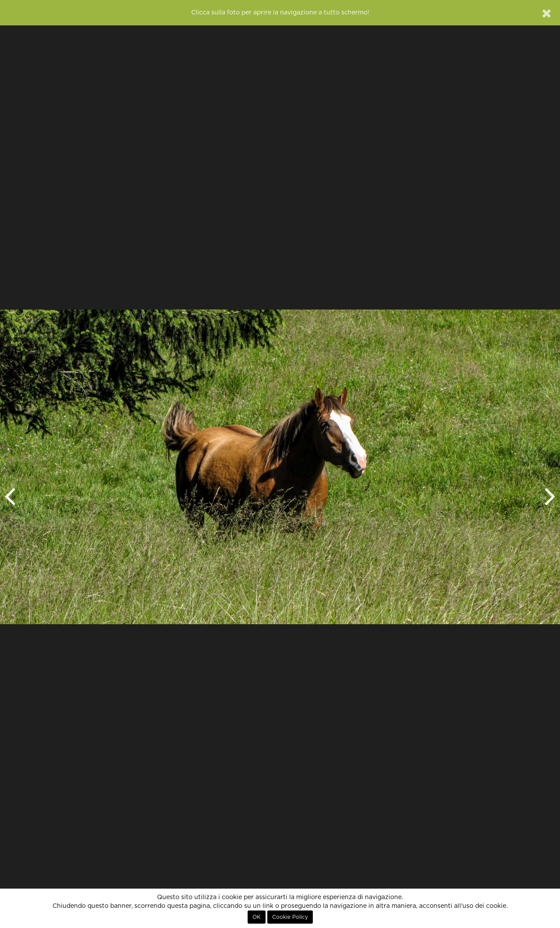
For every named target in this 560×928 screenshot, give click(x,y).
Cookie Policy (290, 917)
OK (257, 917)
